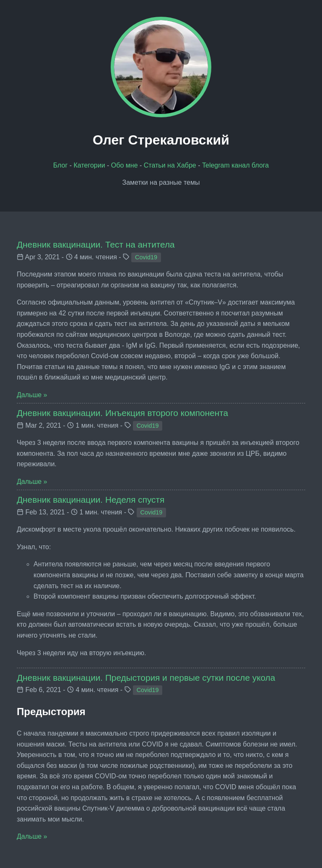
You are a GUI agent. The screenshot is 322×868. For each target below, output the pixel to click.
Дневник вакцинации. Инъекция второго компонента (122, 413)
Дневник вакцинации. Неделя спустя (91, 500)
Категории (90, 165)
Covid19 (146, 257)
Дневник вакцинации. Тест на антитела (96, 244)
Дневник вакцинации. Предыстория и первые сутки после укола (146, 678)
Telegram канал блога (235, 165)
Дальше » (32, 395)
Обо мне (125, 165)
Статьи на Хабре (170, 165)
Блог (61, 165)
